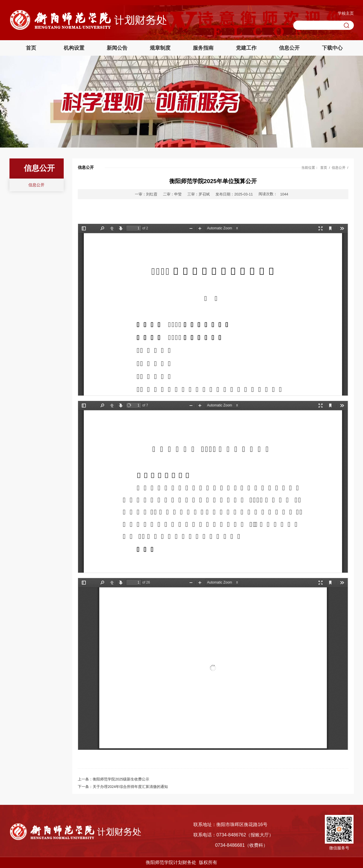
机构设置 (74, 48)
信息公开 (289, 48)
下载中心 (332, 48)
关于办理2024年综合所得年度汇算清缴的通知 (130, 787)
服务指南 (203, 48)
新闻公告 (117, 48)
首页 (31, 48)
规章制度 (160, 48)
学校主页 (346, 13)
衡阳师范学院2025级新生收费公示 (121, 779)
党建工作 (246, 48)
